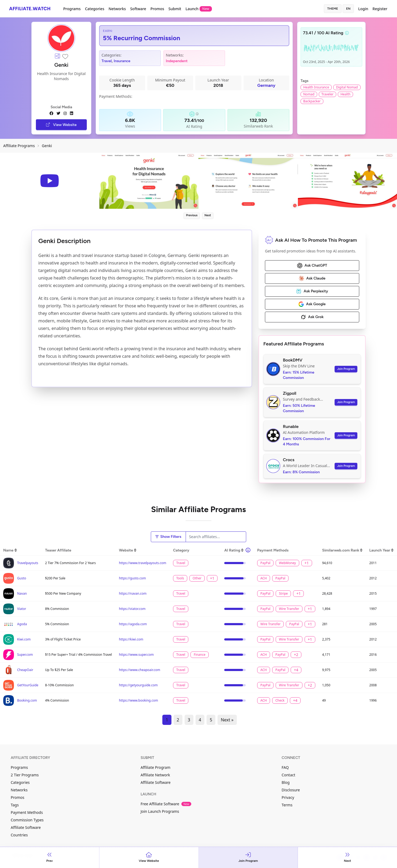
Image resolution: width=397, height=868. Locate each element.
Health (345, 94)
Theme (333, 9)
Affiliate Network (155, 775)
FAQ (285, 767)
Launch (198, 9)
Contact (288, 775)
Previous (192, 215)
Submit (175, 9)
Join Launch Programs (160, 811)
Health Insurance (316, 87)
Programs (72, 9)
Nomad (309, 94)
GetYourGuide (28, 685)
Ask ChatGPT (312, 266)
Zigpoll (290, 393)
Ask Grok (312, 317)
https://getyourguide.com (138, 685)
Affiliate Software (26, 827)
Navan (22, 593)
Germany (266, 85)
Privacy (288, 797)
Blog (286, 782)
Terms (287, 805)
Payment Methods (27, 812)
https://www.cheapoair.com (140, 670)
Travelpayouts (28, 563)
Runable (291, 426)
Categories (95, 9)
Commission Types (27, 820)
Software (138, 9)
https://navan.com (133, 593)
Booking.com (27, 700)
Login (363, 9)
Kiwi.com (24, 639)
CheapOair (25, 670)
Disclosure (291, 790)
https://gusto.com (132, 578)
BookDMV (293, 360)
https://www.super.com (136, 655)
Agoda (22, 624)
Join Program (346, 369)
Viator (22, 609)
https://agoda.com (133, 624)
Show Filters (168, 537)
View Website (61, 125)
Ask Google (312, 304)
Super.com (25, 655)
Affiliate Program (156, 767)
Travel (107, 61)
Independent (177, 61)
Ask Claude (312, 278)
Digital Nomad (347, 87)
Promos (157, 9)
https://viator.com (132, 609)
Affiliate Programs (19, 146)
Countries (19, 835)
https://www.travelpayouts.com (143, 563)
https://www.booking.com (138, 700)
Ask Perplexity (312, 291)
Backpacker (312, 101)
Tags (15, 805)
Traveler (327, 94)
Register (380, 9)
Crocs (289, 460)
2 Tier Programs (25, 775)
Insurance (122, 61)
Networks (117, 9)
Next (208, 215)
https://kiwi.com (131, 639)
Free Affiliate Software (166, 804)
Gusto (22, 578)
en (348, 9)
